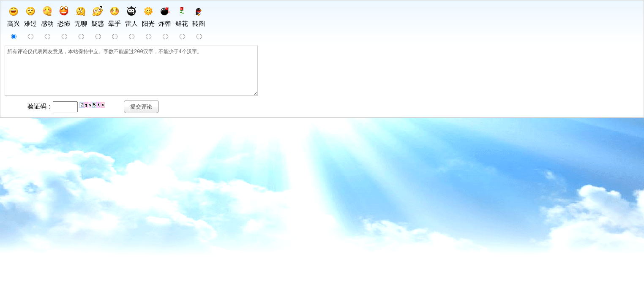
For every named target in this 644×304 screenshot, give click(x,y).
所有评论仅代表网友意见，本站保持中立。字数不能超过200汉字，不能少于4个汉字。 (145, 76)
